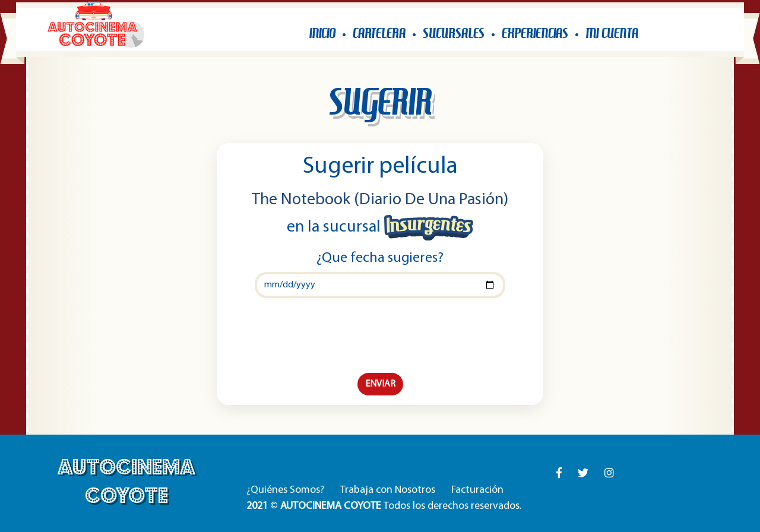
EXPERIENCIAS (535, 33)
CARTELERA (379, 33)
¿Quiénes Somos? (285, 490)
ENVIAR (380, 384)
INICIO (322, 33)
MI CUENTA (612, 33)
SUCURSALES (454, 33)
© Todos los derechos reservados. (384, 506)
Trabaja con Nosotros (388, 490)
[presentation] (380, 335)
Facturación (477, 490)
